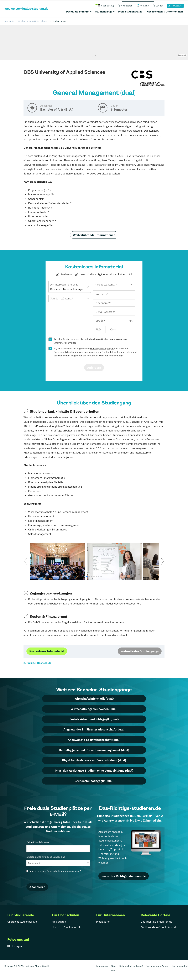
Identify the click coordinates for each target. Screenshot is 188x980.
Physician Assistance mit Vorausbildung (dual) (94, 760)
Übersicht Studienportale (22, 922)
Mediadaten (59, 922)
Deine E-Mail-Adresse (58, 846)
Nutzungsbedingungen (102, 348)
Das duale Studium (78, 12)
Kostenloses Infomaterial (47, 651)
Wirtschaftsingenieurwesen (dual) (94, 709)
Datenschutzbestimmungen (68, 352)
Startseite (9, 21)
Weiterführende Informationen (94, 235)
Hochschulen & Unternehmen (165, 12)
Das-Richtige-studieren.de (156, 922)
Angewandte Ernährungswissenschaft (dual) (94, 729)
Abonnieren (37, 887)
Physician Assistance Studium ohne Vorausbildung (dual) (94, 771)
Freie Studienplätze (130, 12)
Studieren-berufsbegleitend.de (159, 927)
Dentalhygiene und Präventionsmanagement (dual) (94, 750)
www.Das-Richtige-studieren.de (124, 876)
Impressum (102, 966)
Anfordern (94, 368)
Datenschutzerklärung (131, 966)
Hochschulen (108, 339)
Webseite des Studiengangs (140, 651)
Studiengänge (104, 12)
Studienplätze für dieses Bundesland (58, 861)
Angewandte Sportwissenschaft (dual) (94, 740)
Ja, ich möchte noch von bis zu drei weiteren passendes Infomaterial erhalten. (90, 341)
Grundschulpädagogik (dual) (94, 781)
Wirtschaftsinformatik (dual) (94, 699)
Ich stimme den (54, 871)
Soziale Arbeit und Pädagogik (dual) (94, 719)
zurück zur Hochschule (37, 663)
